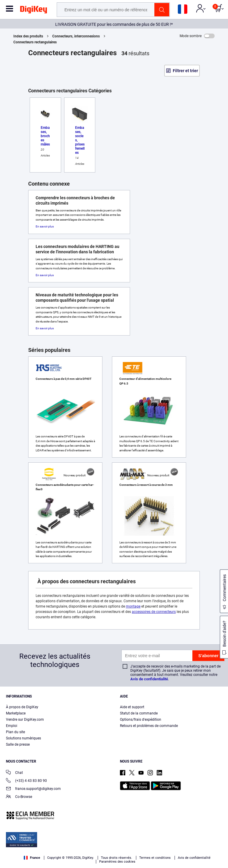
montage (133, 606)
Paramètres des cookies (117, 862)
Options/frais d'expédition (141, 720)
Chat (14, 773)
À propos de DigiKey (22, 707)
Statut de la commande (139, 713)
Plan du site (15, 732)
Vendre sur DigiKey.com (25, 720)
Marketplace (16, 713)
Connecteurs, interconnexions (76, 36)
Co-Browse (19, 797)
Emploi (12, 726)
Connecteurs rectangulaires (35, 42)
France (32, 858)
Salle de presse (18, 744)
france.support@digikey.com (33, 789)
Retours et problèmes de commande (149, 726)
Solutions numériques (23, 738)
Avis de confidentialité (149, 679)
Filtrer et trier (185, 71)
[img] (34, 11)
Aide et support (132, 707)
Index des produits (28, 36)
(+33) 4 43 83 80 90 (26, 781)
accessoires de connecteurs (154, 612)
